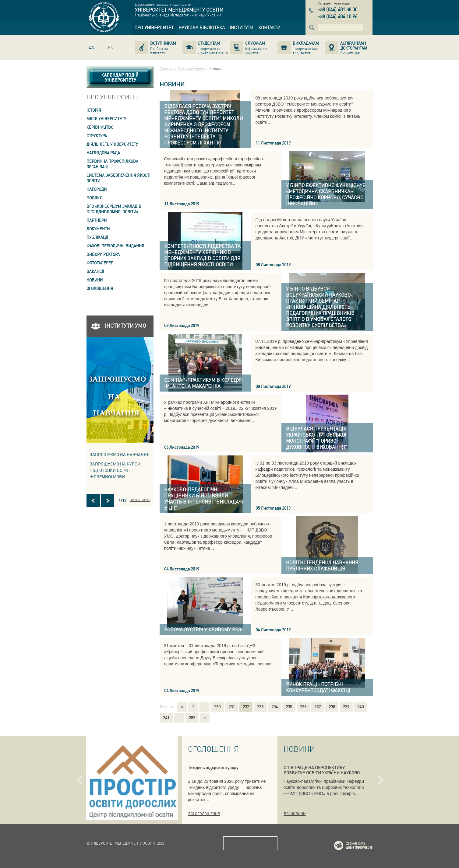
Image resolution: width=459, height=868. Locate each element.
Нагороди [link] (97, 189)
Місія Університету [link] (106, 119)
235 (289, 706)
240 (360, 706)
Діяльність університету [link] (112, 144)
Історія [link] (94, 110)
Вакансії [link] (95, 271)
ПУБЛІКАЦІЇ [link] (97, 237)
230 (217, 706)
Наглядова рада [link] (103, 153)
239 (346, 706)
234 (275, 706)
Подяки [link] (94, 198)
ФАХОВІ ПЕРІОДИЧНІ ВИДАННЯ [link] (115, 246)
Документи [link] (98, 229)
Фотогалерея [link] (100, 263)
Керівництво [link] (100, 127)
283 (192, 717)
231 (232, 706)
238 (332, 706)
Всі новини (295, 814)
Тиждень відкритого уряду (213, 767)
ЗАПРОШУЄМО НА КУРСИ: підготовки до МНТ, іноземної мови (116, 470)
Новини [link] (95, 280)
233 (260, 706)
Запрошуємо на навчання (120, 454)
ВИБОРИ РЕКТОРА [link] (103, 254)
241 (166, 717)
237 (318, 706)
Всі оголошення (204, 814)
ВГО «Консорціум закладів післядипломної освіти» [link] (114, 209)
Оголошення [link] (100, 288)
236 (303, 706)
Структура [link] (97, 136)
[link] (154, 27)
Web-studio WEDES (361, 847)
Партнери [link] (97, 220)
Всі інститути (140, 500)
